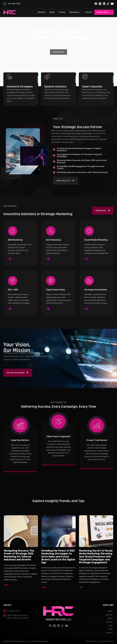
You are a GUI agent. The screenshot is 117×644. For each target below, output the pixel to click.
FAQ (111, 626)
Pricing (62, 12)
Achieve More (102, 12)
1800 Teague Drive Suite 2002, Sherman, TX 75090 (18, 617)
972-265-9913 (14, 4)
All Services (101, 211)
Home (110, 611)
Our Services (58, 52)
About (52, 12)
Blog (111, 629)
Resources (75, 12)
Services (41, 12)
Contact (89, 12)
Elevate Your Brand (16, 373)
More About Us (63, 181)
